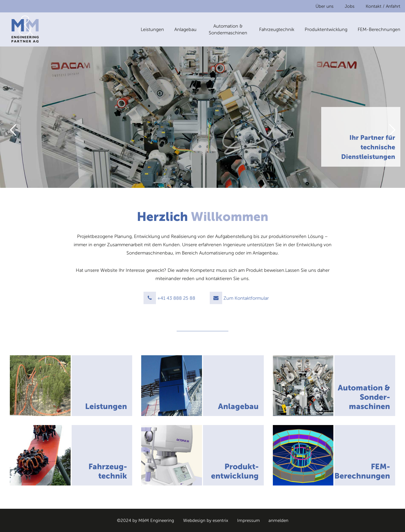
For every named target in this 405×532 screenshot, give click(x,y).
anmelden (278, 520)
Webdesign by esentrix (206, 520)
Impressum (249, 520)
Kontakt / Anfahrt (383, 6)
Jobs (350, 6)
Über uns (325, 6)
